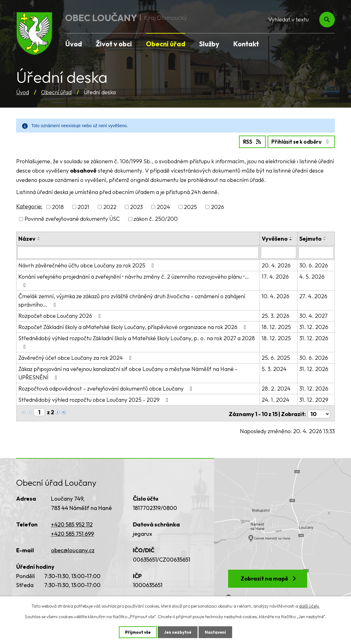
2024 (164, 207)
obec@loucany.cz (73, 548)
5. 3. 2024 (274, 368)
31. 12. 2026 (314, 326)
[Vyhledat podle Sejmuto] (316, 252)
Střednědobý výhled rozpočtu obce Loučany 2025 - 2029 (95, 399)
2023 (136, 207)
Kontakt (246, 44)
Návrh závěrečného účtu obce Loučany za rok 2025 (87, 264)
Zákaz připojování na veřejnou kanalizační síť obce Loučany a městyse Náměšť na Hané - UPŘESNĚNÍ (128, 372)
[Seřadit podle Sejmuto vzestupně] (325, 237)
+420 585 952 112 (72, 522)
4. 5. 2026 (312, 276)
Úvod (23, 92)
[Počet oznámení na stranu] (319, 412)
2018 (58, 207)
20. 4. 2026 (276, 264)
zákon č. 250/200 (156, 218)
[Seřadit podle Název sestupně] (39, 239)
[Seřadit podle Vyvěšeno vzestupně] (291, 237)
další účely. (309, 606)
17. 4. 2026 (276, 276)
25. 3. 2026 (276, 315)
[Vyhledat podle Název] (138, 252)
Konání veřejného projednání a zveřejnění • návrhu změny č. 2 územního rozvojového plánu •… (134, 280)
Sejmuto (311, 238)
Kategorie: (29, 206)
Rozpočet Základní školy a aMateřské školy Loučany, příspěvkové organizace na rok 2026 (133, 326)
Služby (209, 44)
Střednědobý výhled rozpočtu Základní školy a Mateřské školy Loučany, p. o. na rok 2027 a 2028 (137, 341)
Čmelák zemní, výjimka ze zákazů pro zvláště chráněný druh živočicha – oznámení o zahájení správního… (132, 299)
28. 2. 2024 (276, 388)
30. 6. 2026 (314, 264)
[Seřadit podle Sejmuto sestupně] (325, 239)
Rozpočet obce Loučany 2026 (61, 315)
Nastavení (217, 632)
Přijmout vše (136, 632)
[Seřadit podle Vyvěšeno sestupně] (291, 239)
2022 (110, 207)
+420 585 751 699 (73, 531)
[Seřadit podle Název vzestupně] (39, 237)
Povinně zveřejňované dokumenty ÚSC (72, 218)
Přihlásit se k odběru (299, 141)
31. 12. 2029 (314, 399)
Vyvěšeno (275, 238)
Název (27, 238)
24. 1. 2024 (276, 399)
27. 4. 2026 (314, 295)
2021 (83, 207)
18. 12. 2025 (277, 326)
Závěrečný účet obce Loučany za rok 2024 (76, 357)
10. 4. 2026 (276, 295)
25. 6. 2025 (276, 357)
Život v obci (114, 44)
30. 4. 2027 (314, 315)
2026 (218, 207)
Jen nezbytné (178, 632)
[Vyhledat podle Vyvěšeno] (279, 252)
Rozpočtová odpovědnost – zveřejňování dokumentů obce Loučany (107, 388)
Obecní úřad (56, 92)
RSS (246, 141)
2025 (190, 207)
